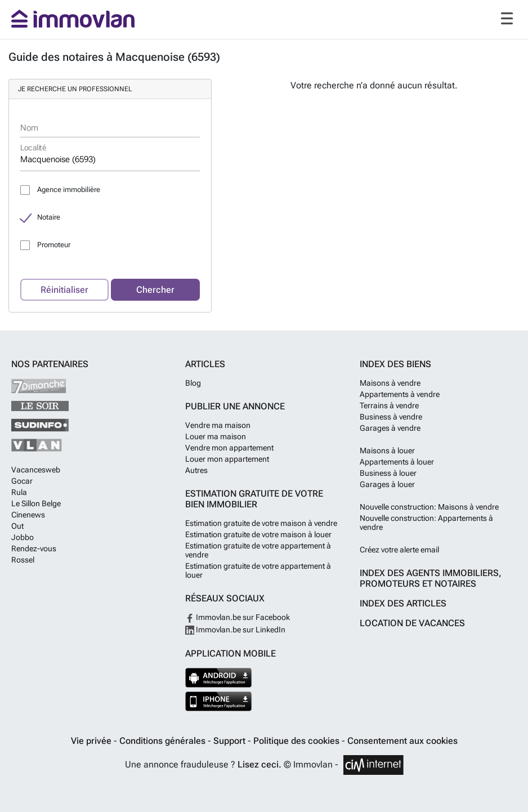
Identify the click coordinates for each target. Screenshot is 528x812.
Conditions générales (164, 741)
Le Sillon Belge (36, 503)
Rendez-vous (34, 548)
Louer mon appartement (227, 459)
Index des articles (403, 603)
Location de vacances (412, 623)
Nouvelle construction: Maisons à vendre (429, 507)
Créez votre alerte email (399, 550)
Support (231, 741)
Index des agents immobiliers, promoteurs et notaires (431, 578)
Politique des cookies (297, 741)
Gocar (22, 481)
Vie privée (92, 741)
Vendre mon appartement (229, 448)
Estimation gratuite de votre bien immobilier (254, 499)
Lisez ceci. (259, 764)
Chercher (155, 290)
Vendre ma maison (218, 425)
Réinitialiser (64, 290)
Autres (196, 470)
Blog (193, 383)
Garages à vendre (390, 428)
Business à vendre (391, 417)
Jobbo (23, 537)
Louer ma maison (216, 436)
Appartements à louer (397, 462)
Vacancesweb (36, 470)
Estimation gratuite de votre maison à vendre (261, 523)
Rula (19, 492)
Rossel (23, 560)
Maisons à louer (387, 450)
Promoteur (54, 245)
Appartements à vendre (400, 394)
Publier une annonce (235, 406)
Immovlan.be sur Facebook (238, 617)
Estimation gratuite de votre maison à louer (258, 534)
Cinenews (28, 515)
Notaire (49, 217)
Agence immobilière (69, 189)
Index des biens (395, 364)
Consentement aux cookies (402, 741)
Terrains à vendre (389, 405)
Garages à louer (387, 484)
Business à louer (388, 473)
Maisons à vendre (390, 383)
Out (17, 526)
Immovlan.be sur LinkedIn (235, 630)
